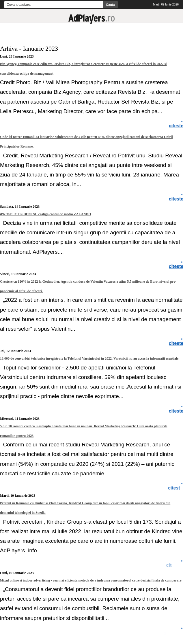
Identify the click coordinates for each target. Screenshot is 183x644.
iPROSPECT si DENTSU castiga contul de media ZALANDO (45, 214)
